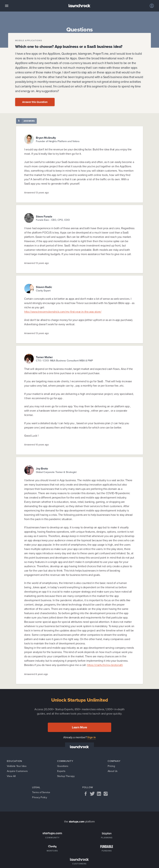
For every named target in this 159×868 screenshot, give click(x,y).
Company (114, 761)
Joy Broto (42, 469)
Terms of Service (41, 792)
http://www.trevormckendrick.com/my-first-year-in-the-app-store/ (63, 312)
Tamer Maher (44, 357)
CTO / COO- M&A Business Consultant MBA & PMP (64, 361)
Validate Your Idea (17, 766)
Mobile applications (29, 41)
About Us (113, 771)
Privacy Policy (40, 797)
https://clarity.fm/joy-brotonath (105, 665)
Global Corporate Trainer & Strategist (56, 472)
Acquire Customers (17, 771)
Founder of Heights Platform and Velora (58, 141)
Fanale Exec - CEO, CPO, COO (53, 220)
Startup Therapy (66, 776)
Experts (61, 771)
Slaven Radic (44, 287)
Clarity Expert (43, 291)
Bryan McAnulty (46, 138)
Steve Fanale (44, 217)
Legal (36, 787)
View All (11, 776)
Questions (63, 766)
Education (15, 761)
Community (65, 761)
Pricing (111, 766)
